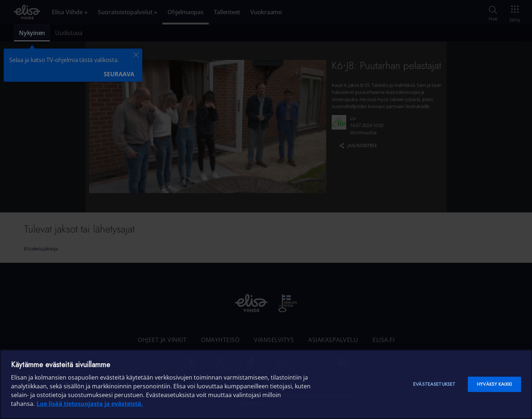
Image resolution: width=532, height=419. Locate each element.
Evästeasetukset (434, 384)
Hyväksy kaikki (494, 384)
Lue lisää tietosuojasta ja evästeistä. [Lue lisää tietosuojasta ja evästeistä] (90, 404)
